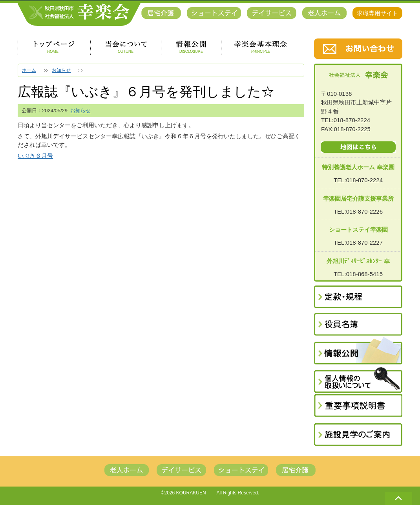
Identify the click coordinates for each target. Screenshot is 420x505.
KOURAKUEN (191, 493)
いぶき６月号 (35, 156)
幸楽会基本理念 (261, 47)
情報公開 (191, 47)
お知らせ (80, 111)
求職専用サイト (377, 13)
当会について (126, 47)
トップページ (54, 47)
